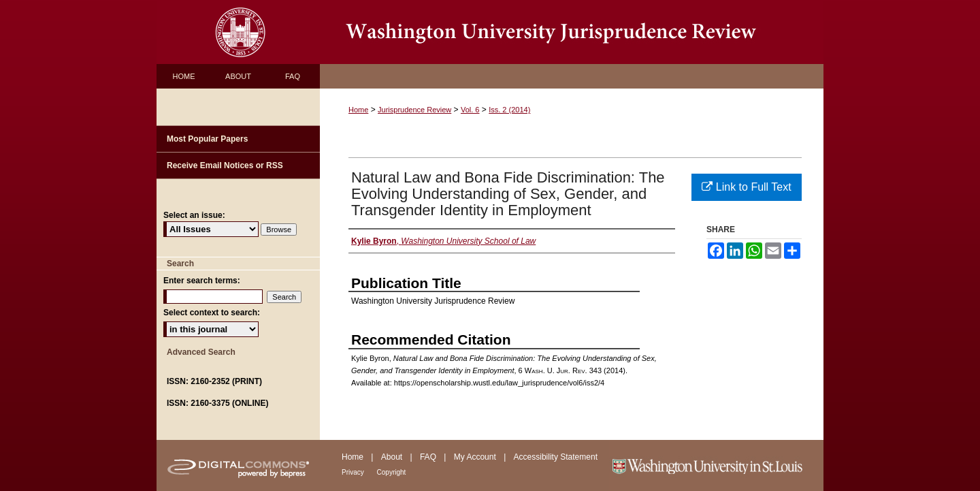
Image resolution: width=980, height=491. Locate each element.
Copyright (392, 472)
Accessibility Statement (556, 457)
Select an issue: (194, 215)
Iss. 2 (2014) (509, 110)
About (393, 457)
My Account (476, 457)
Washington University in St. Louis (716, 465)
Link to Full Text (746, 187)
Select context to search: (212, 313)
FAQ (429, 457)
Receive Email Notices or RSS (225, 165)
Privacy (354, 472)
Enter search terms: (202, 281)
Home (358, 110)
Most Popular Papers (207, 139)
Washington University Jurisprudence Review (572, 32)
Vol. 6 (470, 110)
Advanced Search (201, 352)
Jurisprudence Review (414, 110)
